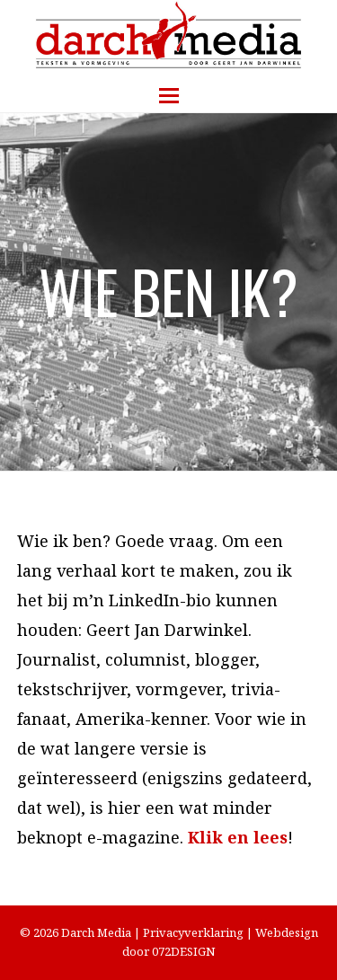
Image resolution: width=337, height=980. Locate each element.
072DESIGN (184, 951)
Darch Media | (102, 932)
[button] (169, 96)
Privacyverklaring (193, 932)
